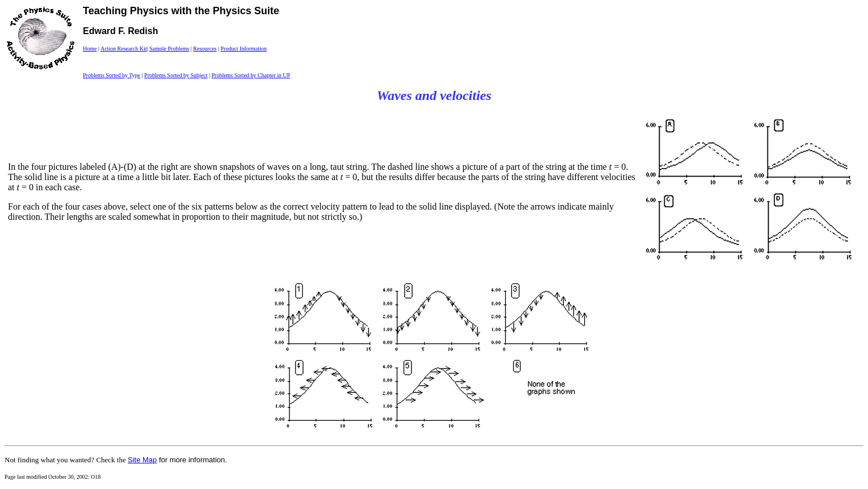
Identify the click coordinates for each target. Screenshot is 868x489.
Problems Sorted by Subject (176, 75)
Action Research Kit (124, 49)
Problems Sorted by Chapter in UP (251, 75)
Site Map (142, 460)
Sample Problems (169, 49)
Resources (205, 49)
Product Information (243, 49)
